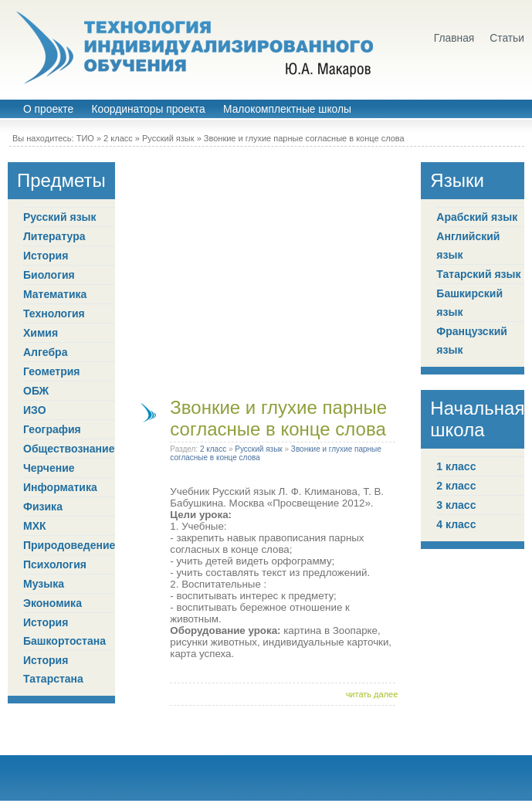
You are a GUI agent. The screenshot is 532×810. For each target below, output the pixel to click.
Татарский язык (478, 274)
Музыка (44, 584)
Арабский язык (477, 217)
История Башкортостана (64, 632)
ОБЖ (36, 391)
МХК (35, 526)
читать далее (372, 694)
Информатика (60, 487)
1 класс (456, 466)
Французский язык (472, 341)
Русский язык (168, 138)
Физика (43, 507)
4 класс (456, 524)
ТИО (85, 138)
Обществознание (69, 449)
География (52, 429)
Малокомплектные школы (287, 109)
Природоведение (69, 545)
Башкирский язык (469, 303)
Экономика (53, 603)
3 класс (456, 505)
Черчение (49, 468)
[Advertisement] (145, 270)
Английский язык (468, 246)
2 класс (118, 138)
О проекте (48, 109)
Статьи (507, 38)
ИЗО (35, 410)
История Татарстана (53, 669)
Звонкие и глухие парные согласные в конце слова (304, 138)
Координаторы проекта (148, 109)
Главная (454, 38)
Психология (55, 564)
